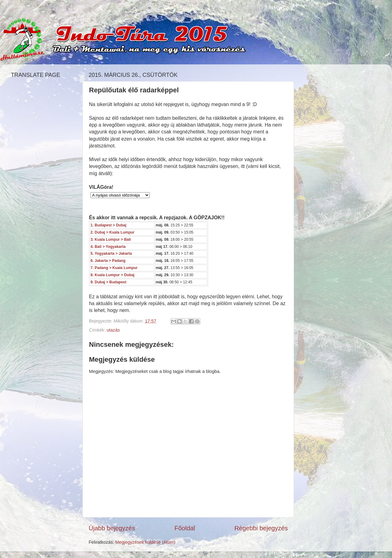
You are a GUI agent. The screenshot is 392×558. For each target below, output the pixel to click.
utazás (113, 330)
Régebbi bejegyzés (261, 528)
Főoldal (185, 528)
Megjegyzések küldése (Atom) (145, 542)
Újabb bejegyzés (112, 528)
